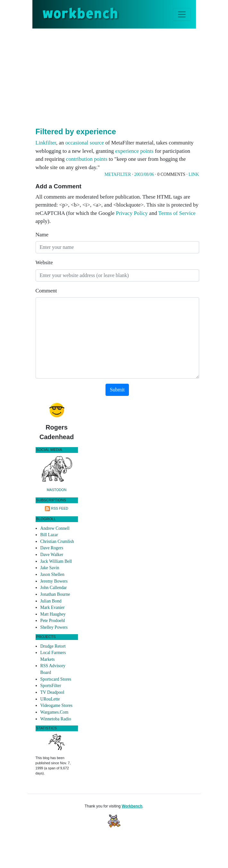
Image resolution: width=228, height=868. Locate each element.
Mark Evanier (53, 607)
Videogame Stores (56, 705)
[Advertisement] (132, 77)
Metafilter (118, 174)
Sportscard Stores (56, 679)
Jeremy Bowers (54, 581)
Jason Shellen (52, 574)
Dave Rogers (52, 548)
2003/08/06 (144, 174)
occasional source (85, 143)
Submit (117, 390)
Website (44, 262)
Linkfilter (46, 143)
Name (42, 235)
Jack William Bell (56, 561)
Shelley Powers (54, 627)
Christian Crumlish (57, 541)
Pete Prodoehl (53, 621)
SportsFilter (51, 686)
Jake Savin (50, 568)
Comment (46, 291)
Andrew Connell (55, 528)
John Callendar (54, 588)
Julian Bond (51, 601)
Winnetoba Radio (56, 719)
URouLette (50, 699)
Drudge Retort (53, 646)
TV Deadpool (52, 692)
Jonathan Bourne (55, 594)
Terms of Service (177, 213)
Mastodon (57, 490)
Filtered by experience (76, 131)
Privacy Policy (132, 213)
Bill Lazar (49, 535)
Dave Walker (52, 555)
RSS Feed (60, 508)
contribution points (87, 159)
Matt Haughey (53, 614)
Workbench (132, 806)
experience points (134, 151)
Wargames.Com (55, 712)
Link (194, 174)
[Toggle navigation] (182, 14)
